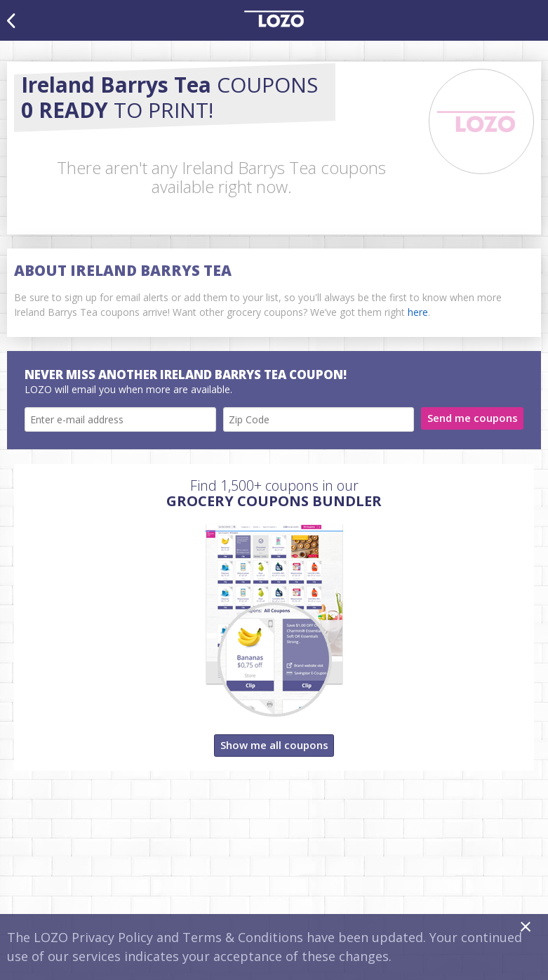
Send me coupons (473, 418)
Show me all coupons (274, 745)
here (418, 312)
